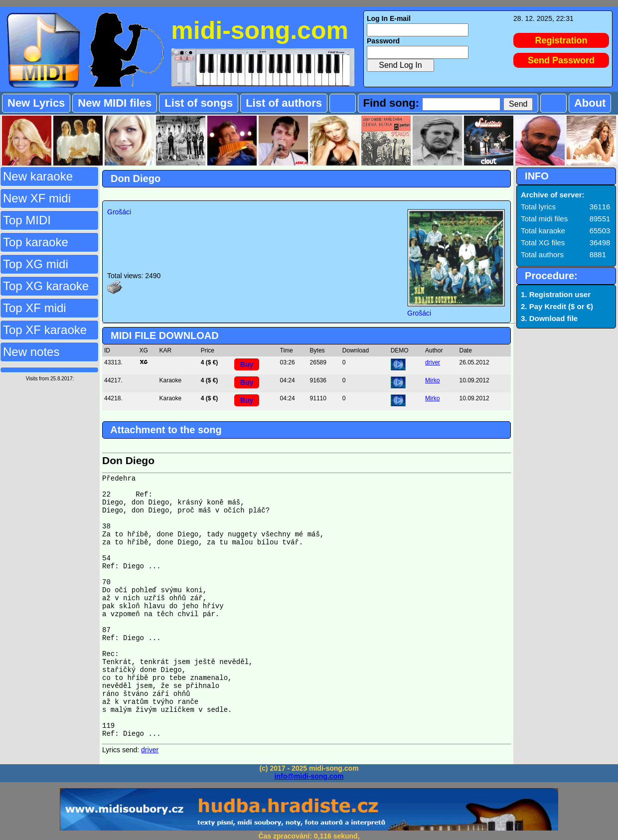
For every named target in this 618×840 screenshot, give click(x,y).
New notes (31, 352)
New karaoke (38, 176)
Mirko (432, 380)
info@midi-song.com (309, 776)
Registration (561, 40)
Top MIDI (27, 220)
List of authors (284, 103)
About (590, 103)
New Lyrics (36, 103)
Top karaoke (36, 242)
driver (433, 362)
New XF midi (37, 198)
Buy (247, 364)
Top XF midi (35, 308)
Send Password (561, 60)
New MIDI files (115, 103)
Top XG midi (36, 264)
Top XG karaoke (46, 286)
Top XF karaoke (45, 330)
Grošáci (119, 212)
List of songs (199, 103)
